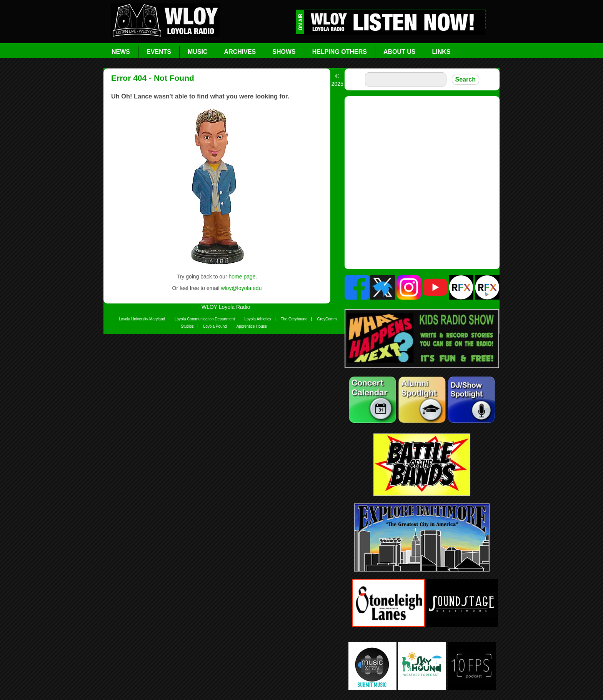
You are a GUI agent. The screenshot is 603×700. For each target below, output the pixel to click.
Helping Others (340, 52)
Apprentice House (252, 326)
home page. (243, 277)
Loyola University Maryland (142, 319)
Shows (284, 52)
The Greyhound (294, 319)
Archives (240, 52)
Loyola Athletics (258, 319)
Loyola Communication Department (205, 319)
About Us (400, 52)
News (121, 52)
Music (198, 52)
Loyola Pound (215, 326)
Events (159, 52)
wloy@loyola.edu (241, 288)
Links (441, 52)
